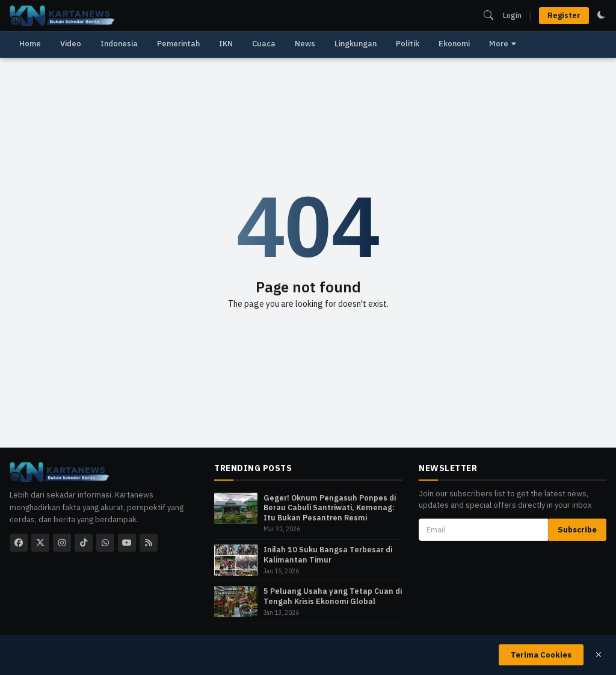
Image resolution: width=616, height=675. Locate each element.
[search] (488, 15)
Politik (408, 44)
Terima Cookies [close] (541, 655)
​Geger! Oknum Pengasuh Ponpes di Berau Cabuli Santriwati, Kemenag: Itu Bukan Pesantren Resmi (330, 508)
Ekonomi (454, 44)
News (305, 44)
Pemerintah (178, 44)
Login (512, 15)
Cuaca (264, 44)
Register (564, 15)
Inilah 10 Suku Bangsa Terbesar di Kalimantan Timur (328, 554)
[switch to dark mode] (601, 15)
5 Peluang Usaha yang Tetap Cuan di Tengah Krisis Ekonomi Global (333, 596)
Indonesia (119, 44)
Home (30, 44)
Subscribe (577, 530)
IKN (226, 44)
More (503, 44)
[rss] (149, 543)
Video (71, 44)
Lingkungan (356, 44)
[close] (599, 655)
